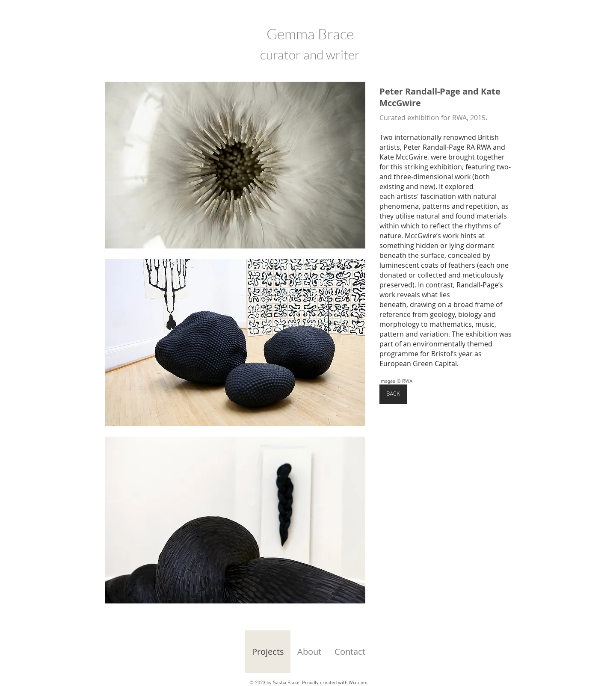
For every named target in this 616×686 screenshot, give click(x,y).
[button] (235, 165)
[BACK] (393, 394)
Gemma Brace (310, 34)
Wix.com (358, 683)
